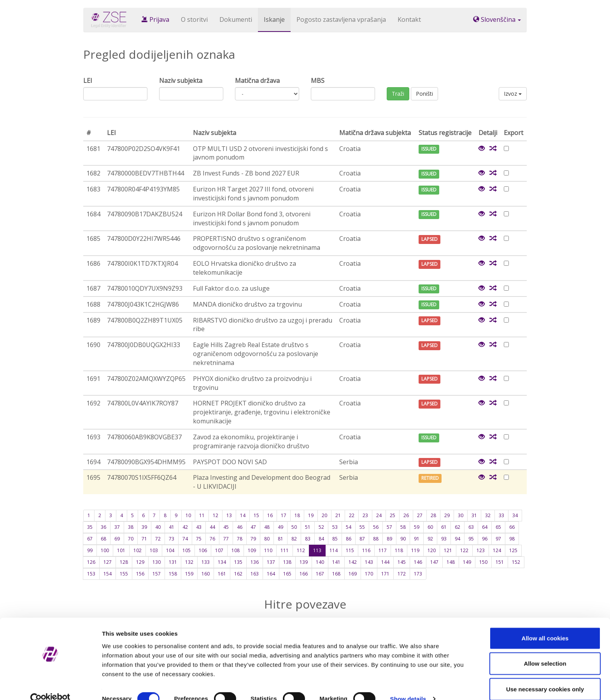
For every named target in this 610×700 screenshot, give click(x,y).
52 (321, 527)
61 (444, 527)
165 (287, 574)
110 (268, 550)
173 (418, 574)
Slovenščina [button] (497, 19)
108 (236, 550)
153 (91, 574)
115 (350, 550)
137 (271, 562)
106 (203, 550)
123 (481, 550)
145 (402, 562)
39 (144, 527)
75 (199, 539)
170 (369, 574)
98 (512, 539)
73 (172, 539)
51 (308, 527)
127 (108, 562)
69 (117, 539)
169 (353, 574)
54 (349, 527)
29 (447, 515)
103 (154, 550)
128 (124, 562)
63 (471, 527)
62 (457, 527)
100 (105, 550)
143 (369, 562)
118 (399, 550)
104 (170, 550)
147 (434, 562)
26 (406, 515)
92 (430, 539)
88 (376, 539)
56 (376, 527)
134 (222, 562)
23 (365, 515)
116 (366, 550)
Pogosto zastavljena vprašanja (341, 19)
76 (212, 539)
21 (338, 515)
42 (185, 527)
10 (188, 515)
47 (253, 527)
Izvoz (513, 94)
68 (103, 539)
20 (324, 515)
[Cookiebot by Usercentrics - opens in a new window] (50, 685)
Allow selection (545, 649)
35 (90, 527)
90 (403, 539)
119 (415, 550)
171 (385, 574)
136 (255, 562)
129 (140, 562)
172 (402, 574)
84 (321, 539)
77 (226, 539)
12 (216, 515)
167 (320, 574)
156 (140, 574)
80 (267, 539)
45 (226, 527)
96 (485, 539)
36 (103, 527)
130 (157, 562)
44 (212, 527)
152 (516, 562)
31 (474, 515)
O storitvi (194, 19)
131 (173, 562)
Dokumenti (236, 19)
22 (352, 515)
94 (457, 539)
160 (206, 574)
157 (157, 574)
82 (294, 539)
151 (500, 562)
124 (497, 550)
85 (335, 539)
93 (444, 539)
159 (189, 574)
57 (389, 527)
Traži (398, 94)
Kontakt (409, 19)
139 (304, 562)
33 (501, 515)
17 (284, 515)
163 (255, 574)
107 (219, 550)
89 (389, 539)
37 (117, 527)
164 (271, 574)
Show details (408, 685)
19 (311, 515)
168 (336, 574)
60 (430, 527)
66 (512, 527)
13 (229, 515)
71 (144, 539)
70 (131, 539)
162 (238, 574)
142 (353, 562)
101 (121, 550)
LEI (88, 81)
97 (498, 539)
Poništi (424, 94)
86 (349, 539)
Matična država (257, 81)
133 (206, 562)
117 (383, 550)
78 (240, 539)
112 (301, 550)
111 (285, 550)
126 (91, 562)
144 (385, 562)
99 (90, 550)
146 (418, 562)
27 (420, 515)
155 (124, 574)
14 (243, 515)
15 (256, 515)
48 (267, 527)
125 (513, 550)
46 (240, 527)
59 (417, 527)
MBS (318, 81)
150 (483, 562)
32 (488, 515)
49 (280, 527)
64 (485, 527)
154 (108, 574)
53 (335, 527)
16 (270, 515)
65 (498, 527)
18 (297, 515)
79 (253, 539)
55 (362, 527)
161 (222, 574)
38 (131, 527)
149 (467, 562)
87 (362, 539)
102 (138, 550)
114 (334, 550)
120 (432, 550)
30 (461, 515)
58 (403, 527)
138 (287, 562)
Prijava (155, 19)
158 (173, 574)
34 (515, 515)
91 (417, 539)
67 (90, 539)
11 (202, 515)
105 (187, 550)
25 (393, 515)
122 (464, 550)
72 (158, 539)
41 (172, 527)
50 (294, 527)
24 (379, 515)
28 (433, 515)
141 (336, 562)
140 (320, 562)
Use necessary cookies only (545, 675)
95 (471, 539)
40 (158, 527)
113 (317, 550)
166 (304, 574)
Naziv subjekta (181, 81)
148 (451, 562)
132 (189, 562)
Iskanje (274, 19)
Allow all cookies (545, 624)
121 (448, 550)
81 (280, 539)
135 (238, 562)
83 (308, 539)
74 (185, 539)
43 (199, 527)
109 (252, 550)
